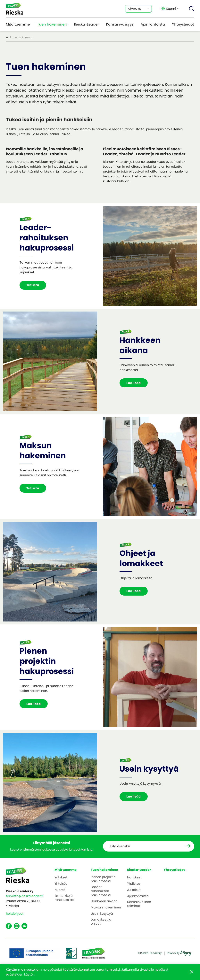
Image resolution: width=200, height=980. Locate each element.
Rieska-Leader (86, 24)
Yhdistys (133, 884)
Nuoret (60, 890)
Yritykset (61, 878)
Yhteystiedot (183, 24)
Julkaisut (134, 890)
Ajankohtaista (153, 24)
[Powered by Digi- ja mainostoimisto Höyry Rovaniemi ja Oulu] (179, 952)
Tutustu (34, 285)
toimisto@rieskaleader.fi (25, 896)
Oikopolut (134, 9)
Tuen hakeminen (52, 24)
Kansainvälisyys (120, 24)
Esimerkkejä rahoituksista (64, 898)
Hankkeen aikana (104, 902)
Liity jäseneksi (121, 846)
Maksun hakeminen (106, 908)
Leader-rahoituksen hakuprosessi (101, 891)
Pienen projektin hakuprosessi (103, 879)
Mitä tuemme (18, 24)
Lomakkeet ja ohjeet (101, 922)
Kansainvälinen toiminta (139, 904)
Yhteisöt (61, 884)
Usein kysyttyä (102, 914)
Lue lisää (134, 383)
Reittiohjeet (15, 914)
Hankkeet (134, 878)
